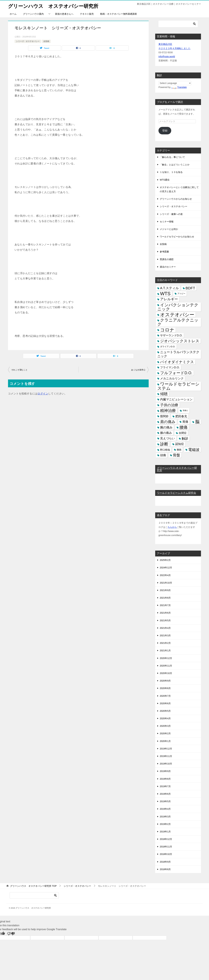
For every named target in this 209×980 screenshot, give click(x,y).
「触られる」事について (172, 157)
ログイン (43, 394)
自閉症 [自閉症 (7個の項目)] (183, 433)
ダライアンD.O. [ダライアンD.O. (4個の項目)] (168, 347)
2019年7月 (165, 786)
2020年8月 (165, 688)
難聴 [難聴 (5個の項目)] (179, 450)
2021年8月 (165, 598)
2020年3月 (165, 726)
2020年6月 (165, 703)
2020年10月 (166, 673)
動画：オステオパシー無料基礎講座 (119, 14)
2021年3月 (165, 635)
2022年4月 (165, 575)
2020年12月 (166, 658)
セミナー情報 (167, 221)
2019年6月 (165, 794)
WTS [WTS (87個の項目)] (165, 294)
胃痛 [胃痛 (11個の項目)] (185, 422)
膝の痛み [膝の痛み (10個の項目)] (166, 433)
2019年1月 (165, 832)
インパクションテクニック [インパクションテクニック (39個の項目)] (178, 307)
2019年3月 (165, 816)
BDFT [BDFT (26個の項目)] (190, 288)
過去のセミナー (168, 267)
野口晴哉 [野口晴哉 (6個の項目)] (165, 450)
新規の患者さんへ (64, 14)
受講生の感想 (167, 259)
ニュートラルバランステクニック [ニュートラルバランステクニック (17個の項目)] (178, 354)
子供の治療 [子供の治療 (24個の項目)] (169, 405)
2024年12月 (166, 568)
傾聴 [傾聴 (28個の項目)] (164, 394)
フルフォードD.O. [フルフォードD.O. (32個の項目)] (176, 373)
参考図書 (164, 252)
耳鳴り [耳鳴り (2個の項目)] (185, 410)
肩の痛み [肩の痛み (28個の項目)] (168, 422)
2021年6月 (165, 613)
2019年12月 (166, 748)
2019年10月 (166, 764)
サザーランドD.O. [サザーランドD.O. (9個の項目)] (171, 335)
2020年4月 (165, 718)
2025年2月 (165, 560)
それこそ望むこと (19, 370)
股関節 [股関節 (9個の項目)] (164, 416)
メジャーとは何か (169, 229)
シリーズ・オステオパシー (28, 41)
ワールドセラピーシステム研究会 (176, 493)
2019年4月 (165, 809)
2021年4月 (165, 628)
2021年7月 (165, 605)
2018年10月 (166, 854)
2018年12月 (166, 839)
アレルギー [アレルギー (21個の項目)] (169, 299)
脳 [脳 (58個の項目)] (197, 422)
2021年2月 (165, 643)
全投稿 (46, 41)
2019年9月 (165, 771)
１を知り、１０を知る (171, 172)
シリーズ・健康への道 (171, 214)
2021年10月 (166, 583)
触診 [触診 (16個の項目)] (185, 438)
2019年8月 (165, 779)
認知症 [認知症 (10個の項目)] (180, 444)
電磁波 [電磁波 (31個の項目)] (194, 450)
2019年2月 (165, 824)
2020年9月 (165, 681)
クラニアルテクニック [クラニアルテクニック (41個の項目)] (178, 322)
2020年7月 (165, 696)
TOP (33, 886)
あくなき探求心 (138, 370)
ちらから (172, 527)
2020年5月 (165, 711)
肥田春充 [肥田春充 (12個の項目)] (181, 416)
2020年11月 (166, 666)
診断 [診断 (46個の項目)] (164, 444)
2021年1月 (165, 651)
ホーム (13, 14)
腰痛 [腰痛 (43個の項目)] (183, 427)
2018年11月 (166, 847)
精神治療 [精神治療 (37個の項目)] (168, 411)
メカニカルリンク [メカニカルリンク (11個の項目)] (172, 378)
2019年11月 (166, 756)
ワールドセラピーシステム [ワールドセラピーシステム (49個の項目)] (178, 386)
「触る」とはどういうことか (175, 165)
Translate (179, 87)
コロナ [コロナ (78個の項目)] (167, 330)
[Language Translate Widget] (175, 83)
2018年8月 (165, 869)
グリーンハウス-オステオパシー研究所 (177, 469)
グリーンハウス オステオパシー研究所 (53, 6)
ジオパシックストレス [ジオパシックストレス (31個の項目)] (180, 341)
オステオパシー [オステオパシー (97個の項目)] (177, 315)
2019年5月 (165, 801)
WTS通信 (165, 180)
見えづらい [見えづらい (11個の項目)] (167, 438)
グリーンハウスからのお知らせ (176, 199)
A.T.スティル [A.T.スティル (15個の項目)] (169, 288)
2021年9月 (165, 590)
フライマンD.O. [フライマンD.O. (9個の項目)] (170, 367)
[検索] (178, 24)
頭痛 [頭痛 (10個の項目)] (163, 455)
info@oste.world (167, 56)
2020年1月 (165, 741)
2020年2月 (165, 733)
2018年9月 (165, 862)
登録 (165, 130)
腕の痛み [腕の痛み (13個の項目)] (166, 427)
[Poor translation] (11, 933)
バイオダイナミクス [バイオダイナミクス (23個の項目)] (177, 362)
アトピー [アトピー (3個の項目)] (181, 294)
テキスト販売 (87, 14)
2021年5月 (165, 620)
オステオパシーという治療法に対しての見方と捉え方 (179, 189)
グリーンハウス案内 (33, 14)
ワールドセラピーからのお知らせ (177, 237)
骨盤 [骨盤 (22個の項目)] (176, 455)
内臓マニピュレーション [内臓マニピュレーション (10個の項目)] (176, 399)
